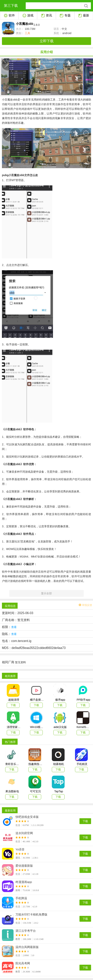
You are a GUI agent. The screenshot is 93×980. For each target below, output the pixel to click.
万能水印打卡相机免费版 (31, 915)
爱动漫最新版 (24, 866)
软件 (9, 16)
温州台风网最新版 (27, 947)
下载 (85, 821)
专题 (65, 16)
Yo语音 (20, 849)
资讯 (46, 16)
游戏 (28, 16)
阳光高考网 (23, 963)
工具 (27, 33)
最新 (84, 16)
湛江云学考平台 (26, 931)
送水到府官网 (24, 833)
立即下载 (47, 41)
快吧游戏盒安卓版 (27, 817)
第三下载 (11, 6)
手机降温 (21, 898)
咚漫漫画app (24, 882)
